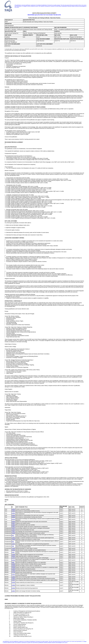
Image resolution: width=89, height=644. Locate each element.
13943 (13, 552)
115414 (13, 575)
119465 (13, 533)
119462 (13, 538)
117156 (13, 572)
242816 (13, 509)
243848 (13, 515)
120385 (13, 555)
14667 (13, 562)
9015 (13, 535)
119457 (13, 530)
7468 (13, 546)
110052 (13, 579)
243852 (13, 513)
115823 (13, 591)
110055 (13, 569)
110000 (13, 571)
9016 (13, 542)
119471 (13, 544)
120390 (13, 566)
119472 (13, 528)
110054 (13, 577)
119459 (13, 548)
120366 (13, 560)
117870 (13, 558)
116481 (13, 550)
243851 (13, 527)
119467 (13, 532)
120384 (13, 564)
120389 (13, 567)
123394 (13, 588)
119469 (13, 539)
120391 (13, 556)
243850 (13, 511)
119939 (13, 585)
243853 (13, 525)
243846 (13, 517)
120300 (13, 582)
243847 (13, 523)
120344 (13, 519)
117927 (13, 580)
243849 (13, 522)
